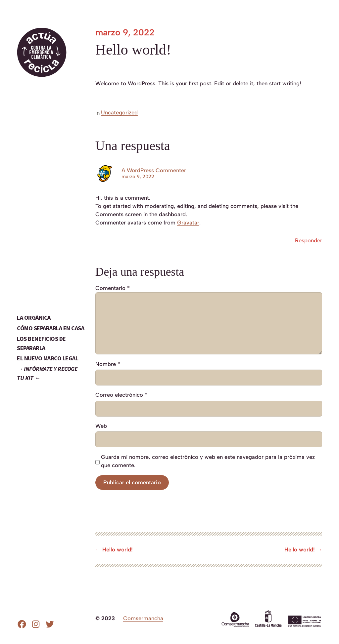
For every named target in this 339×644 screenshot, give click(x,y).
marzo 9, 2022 (138, 177)
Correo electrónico (121, 395)
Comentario (113, 288)
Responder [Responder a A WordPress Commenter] (309, 240)
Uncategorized (119, 112)
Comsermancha (143, 618)
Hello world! (118, 549)
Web (101, 426)
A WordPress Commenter (154, 170)
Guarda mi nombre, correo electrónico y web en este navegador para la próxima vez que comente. (208, 461)
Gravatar (188, 222)
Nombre (108, 364)
